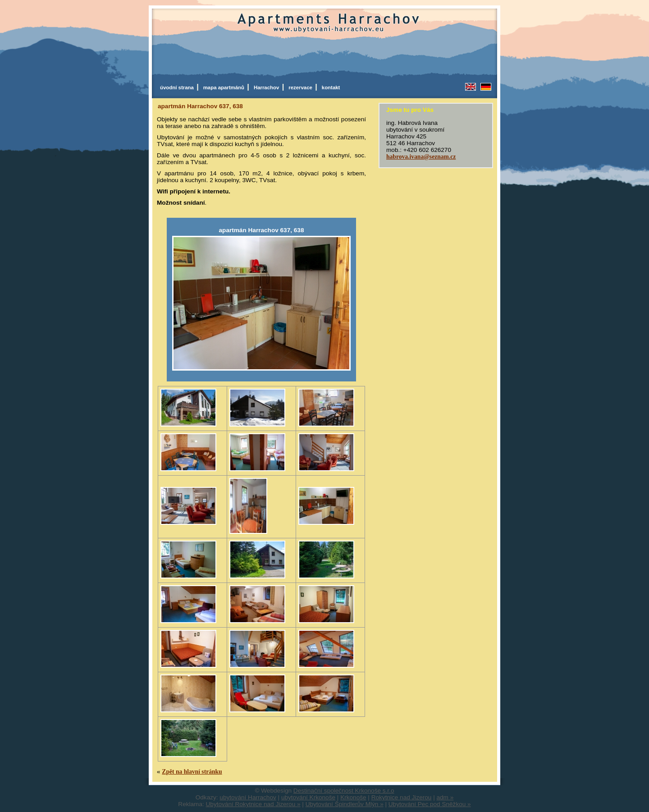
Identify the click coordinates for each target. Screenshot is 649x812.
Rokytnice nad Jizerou (402, 797)
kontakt (331, 87)
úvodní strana (178, 87)
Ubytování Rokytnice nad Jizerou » (253, 804)
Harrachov (268, 87)
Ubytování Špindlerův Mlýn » (345, 804)
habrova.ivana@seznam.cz (421, 157)
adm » (445, 797)
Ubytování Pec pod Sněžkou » (430, 804)
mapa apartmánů (225, 87)
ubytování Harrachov (248, 797)
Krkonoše (353, 797)
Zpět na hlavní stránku (192, 772)
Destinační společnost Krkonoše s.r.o (344, 791)
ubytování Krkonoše (308, 797)
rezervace (302, 87)
